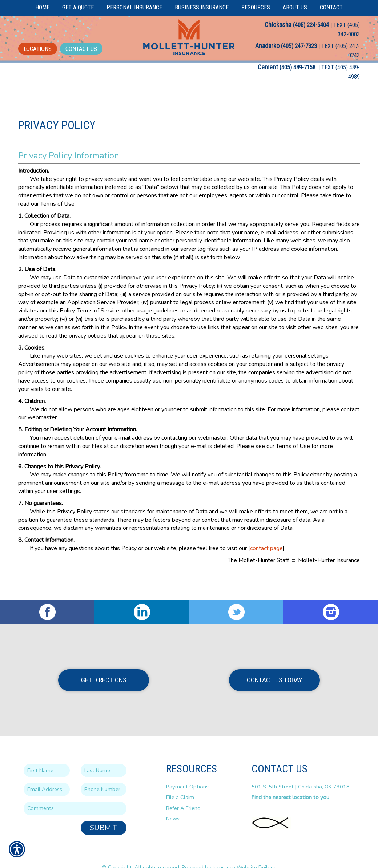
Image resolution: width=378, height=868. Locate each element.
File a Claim (180, 783)
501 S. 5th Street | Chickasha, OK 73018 (301, 773)
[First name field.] (47, 757)
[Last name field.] (104, 757)
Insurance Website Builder (244, 853)
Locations (38, 49)
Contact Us (81, 49)
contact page (266, 561)
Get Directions (104, 666)
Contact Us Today (275, 666)
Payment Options (187, 773)
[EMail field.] (47, 776)
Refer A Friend (183, 794)
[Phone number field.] (104, 776)
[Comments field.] (75, 794)
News (173, 805)
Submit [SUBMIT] (103, 814)
